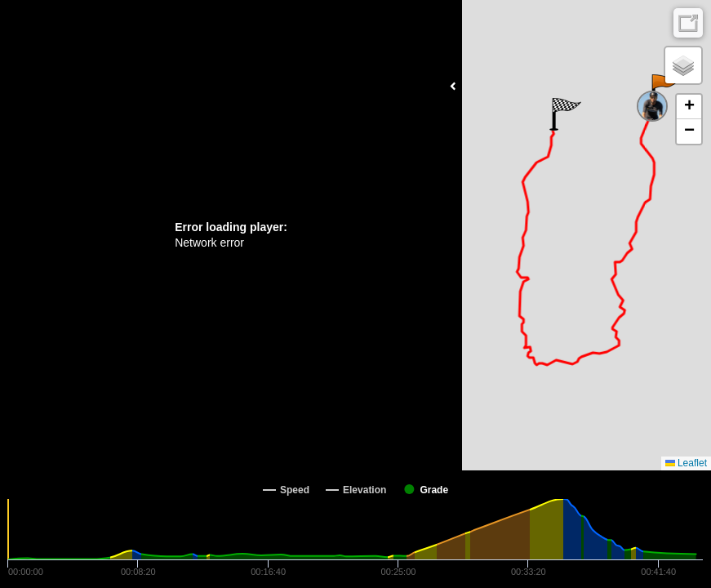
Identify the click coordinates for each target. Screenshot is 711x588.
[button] (665, 91)
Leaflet (686, 463)
